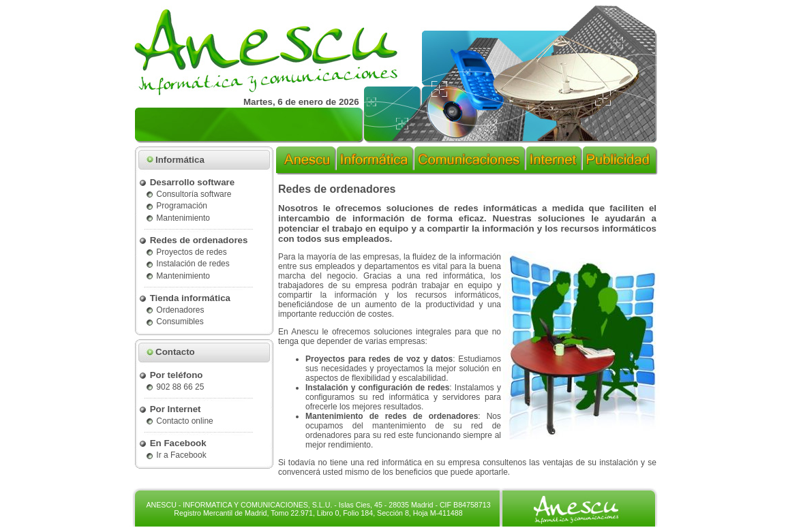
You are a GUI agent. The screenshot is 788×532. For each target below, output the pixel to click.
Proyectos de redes (186, 252)
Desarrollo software (186, 182)
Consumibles (175, 322)
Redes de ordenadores (193, 240)
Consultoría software (188, 194)
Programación (176, 206)
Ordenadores (175, 310)
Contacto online (179, 421)
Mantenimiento (178, 218)
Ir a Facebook (176, 455)
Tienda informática (184, 298)
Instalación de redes (187, 264)
